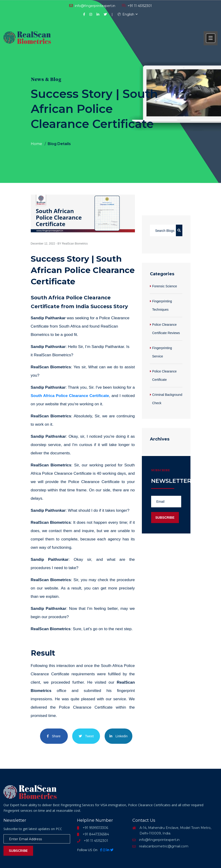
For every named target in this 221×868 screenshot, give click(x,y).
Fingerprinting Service (162, 352)
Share (54, 736)
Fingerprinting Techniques (162, 305)
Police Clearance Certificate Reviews (166, 329)
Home (36, 144)
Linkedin (118, 736)
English (126, 14)
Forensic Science (165, 286)
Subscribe (18, 851)
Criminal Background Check (167, 399)
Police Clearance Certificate (165, 375)
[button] (211, 38)
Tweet (86, 736)
